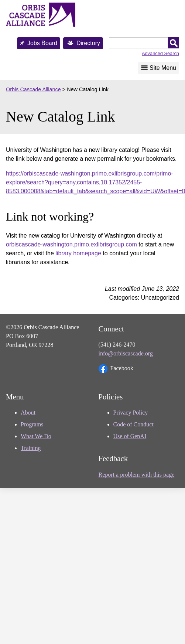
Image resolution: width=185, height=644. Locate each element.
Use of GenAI (130, 436)
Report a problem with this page (137, 475)
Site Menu (163, 68)
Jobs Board (42, 43)
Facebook (116, 369)
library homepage (78, 253)
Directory (88, 43)
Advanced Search (160, 53)
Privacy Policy (131, 413)
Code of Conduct (133, 424)
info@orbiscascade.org (126, 353)
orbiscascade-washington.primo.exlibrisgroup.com (71, 244)
